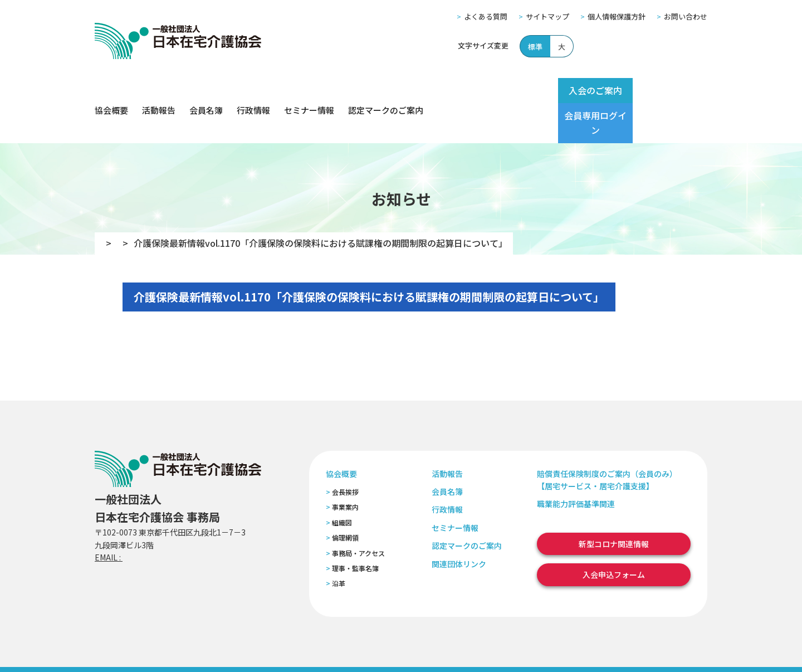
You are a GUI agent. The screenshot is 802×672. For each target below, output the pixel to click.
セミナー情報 (309, 91)
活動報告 (159, 91)
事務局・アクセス (358, 513)
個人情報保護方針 (617, 16)
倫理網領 (345, 498)
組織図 (342, 483)
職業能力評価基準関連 (576, 464)
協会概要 (111, 91)
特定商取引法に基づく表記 (305, 649)
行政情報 (253, 91)
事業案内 (345, 467)
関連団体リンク (459, 524)
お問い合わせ (686, 16)
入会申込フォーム (614, 535)
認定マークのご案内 (386, 91)
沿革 (339, 544)
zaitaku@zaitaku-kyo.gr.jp (172, 518)
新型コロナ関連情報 (614, 504)
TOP (109, 203)
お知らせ (153, 203)
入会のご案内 (575, 90)
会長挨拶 (345, 452)
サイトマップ (547, 16)
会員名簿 (206, 91)
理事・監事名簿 (355, 529)
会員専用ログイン (664, 90)
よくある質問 (486, 16)
